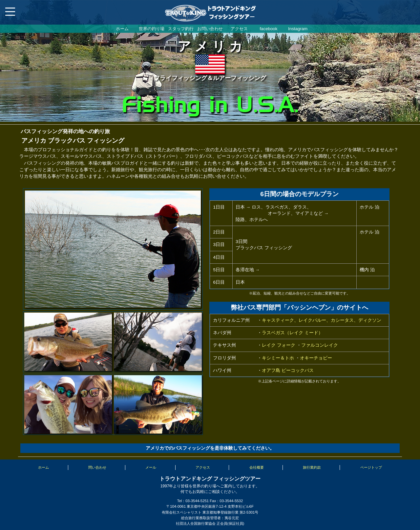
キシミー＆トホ (278, 358)
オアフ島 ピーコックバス (288, 370)
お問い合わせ (210, 29)
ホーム (122, 29)
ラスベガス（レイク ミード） (292, 333)
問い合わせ (97, 467)
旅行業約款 (312, 467)
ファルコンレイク (320, 345)
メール (151, 467)
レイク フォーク (279, 345)
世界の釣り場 (152, 29)
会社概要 (257, 467)
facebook (268, 29)
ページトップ (371, 467)
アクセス (239, 29)
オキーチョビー (316, 358)
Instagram (298, 29)
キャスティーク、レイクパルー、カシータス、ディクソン (322, 320)
